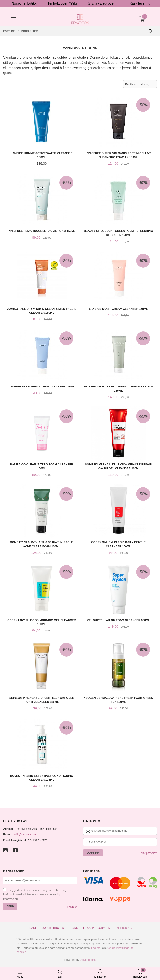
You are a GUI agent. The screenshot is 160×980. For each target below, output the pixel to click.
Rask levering (140, 3)
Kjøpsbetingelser (54, 930)
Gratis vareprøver (101, 3)
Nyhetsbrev (123, 930)
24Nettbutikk (88, 961)
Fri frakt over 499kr (62, 3)
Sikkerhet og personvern (91, 930)
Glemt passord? (148, 855)
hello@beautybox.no (26, 836)
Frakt (32, 930)
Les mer (72, 909)
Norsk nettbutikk (24, 3)
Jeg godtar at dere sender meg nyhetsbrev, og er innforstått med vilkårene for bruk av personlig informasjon (36, 896)
